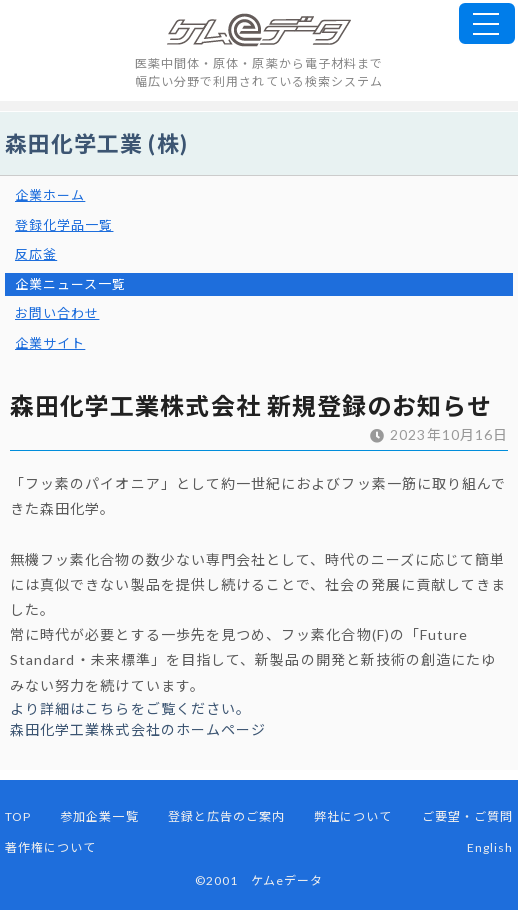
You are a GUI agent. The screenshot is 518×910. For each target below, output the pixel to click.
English (490, 847)
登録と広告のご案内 (227, 816)
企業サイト (50, 343)
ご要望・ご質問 (467, 816)
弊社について (353, 816)
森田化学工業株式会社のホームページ (138, 729)
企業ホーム (50, 195)
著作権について (50, 847)
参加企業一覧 (99, 816)
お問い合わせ (57, 313)
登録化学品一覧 (64, 225)
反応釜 (36, 254)
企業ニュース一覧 (71, 284)
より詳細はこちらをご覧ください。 (130, 708)
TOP (18, 816)
